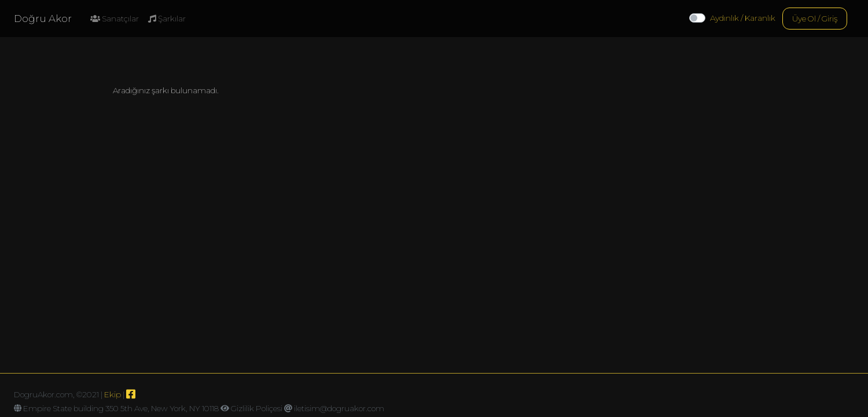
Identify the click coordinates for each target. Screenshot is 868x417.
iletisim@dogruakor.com (339, 408)
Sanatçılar (115, 19)
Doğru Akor (43, 19)
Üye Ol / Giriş (815, 19)
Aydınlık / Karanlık (743, 18)
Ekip (113, 394)
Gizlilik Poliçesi (257, 408)
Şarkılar (167, 19)
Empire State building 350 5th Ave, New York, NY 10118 (121, 408)
